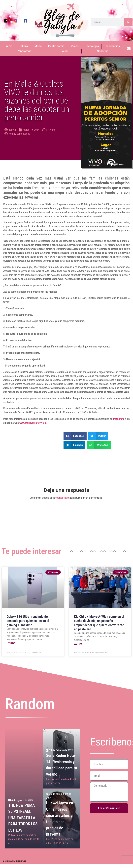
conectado (62, 498)
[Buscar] (128, 22)
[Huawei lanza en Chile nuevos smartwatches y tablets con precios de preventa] (62, 819)
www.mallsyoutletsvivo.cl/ (33, 423)
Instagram (118, 419)
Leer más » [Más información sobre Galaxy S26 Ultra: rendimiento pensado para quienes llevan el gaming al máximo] (11, 643)
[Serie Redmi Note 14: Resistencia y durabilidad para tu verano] (62, 759)
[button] (75, 436)
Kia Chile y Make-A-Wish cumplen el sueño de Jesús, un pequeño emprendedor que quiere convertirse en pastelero (99, 623)
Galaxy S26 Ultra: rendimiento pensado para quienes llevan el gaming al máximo (28, 621)
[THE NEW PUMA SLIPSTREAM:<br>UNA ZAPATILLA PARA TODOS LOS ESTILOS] (24, 789)
